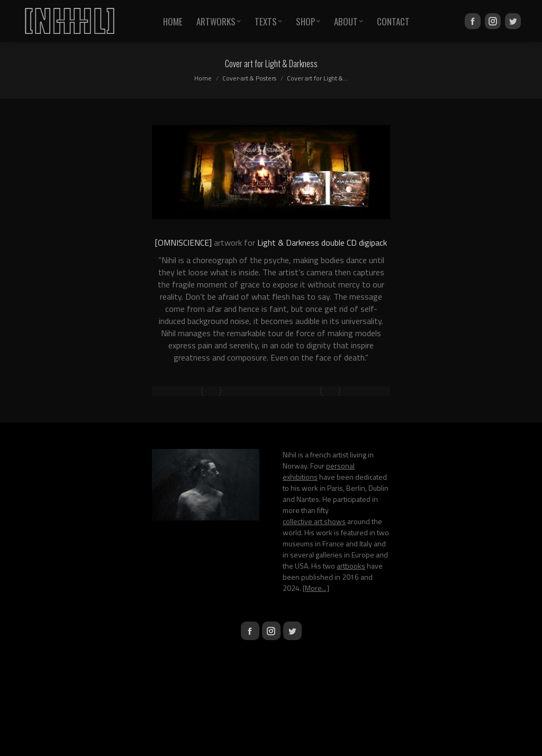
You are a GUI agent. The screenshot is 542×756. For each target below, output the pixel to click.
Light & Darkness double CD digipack (322, 242)
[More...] (316, 588)
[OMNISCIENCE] (183, 242)
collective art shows (314, 521)
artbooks (351, 566)
